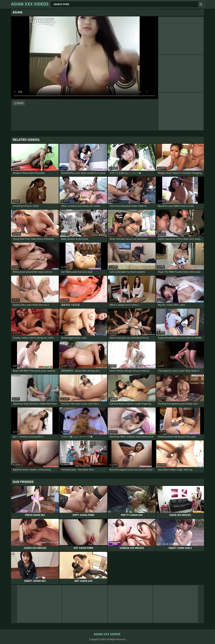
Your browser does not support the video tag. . (85, 58)
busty (20, 103)
